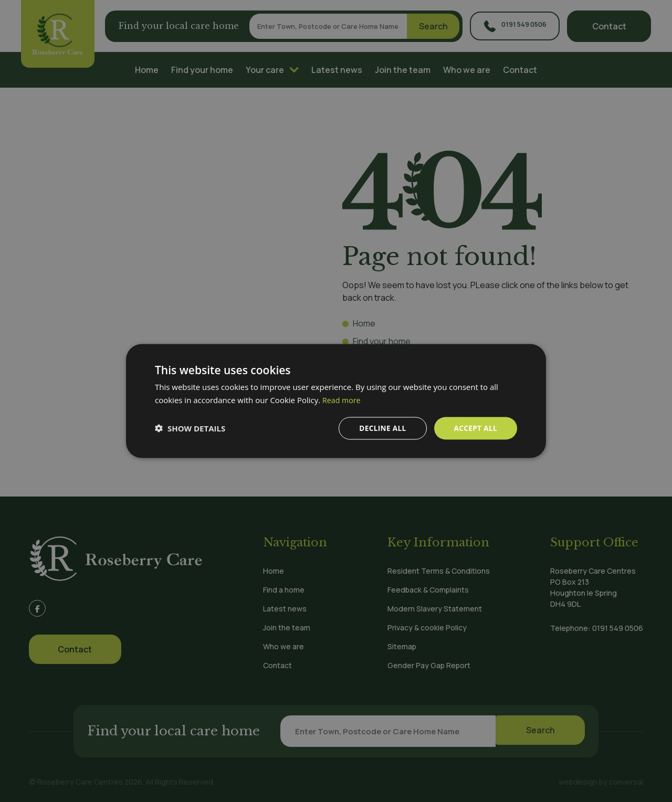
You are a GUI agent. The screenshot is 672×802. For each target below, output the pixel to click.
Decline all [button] (380, 428)
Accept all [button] (475, 428)
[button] (190, 428)
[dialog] (336, 401)
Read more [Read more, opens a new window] (343, 399)
